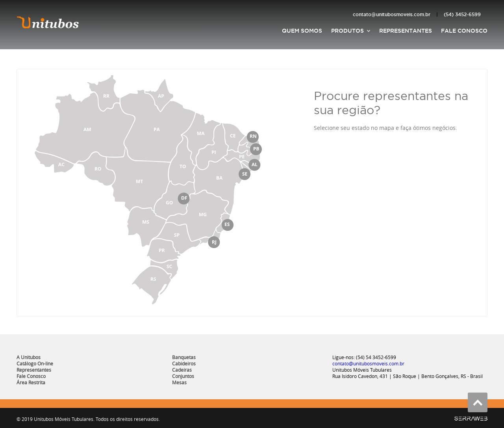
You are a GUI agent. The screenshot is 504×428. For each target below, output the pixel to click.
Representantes (406, 31)
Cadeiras (182, 370)
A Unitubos (29, 357)
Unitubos (48, 22)
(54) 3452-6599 (462, 14)
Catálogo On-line (35, 363)
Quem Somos (302, 31)
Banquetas (184, 357)
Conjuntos (183, 376)
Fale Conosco (464, 31)
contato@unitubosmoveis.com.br (392, 14)
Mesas (179, 382)
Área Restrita (31, 382)
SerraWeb (471, 419)
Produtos (347, 31)
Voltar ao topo (478, 402)
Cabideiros (184, 363)
